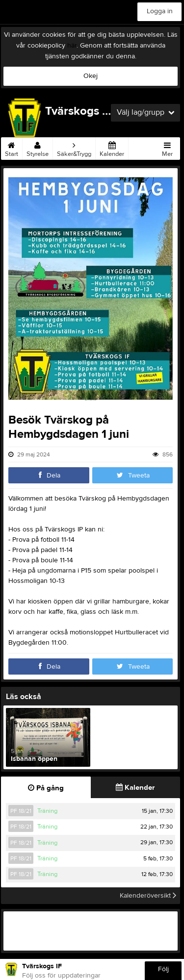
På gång (46, 788)
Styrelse (38, 148)
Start (12, 148)
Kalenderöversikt (148, 896)
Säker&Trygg (74, 148)
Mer (167, 148)
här (72, 46)
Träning (47, 811)
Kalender (112, 148)
